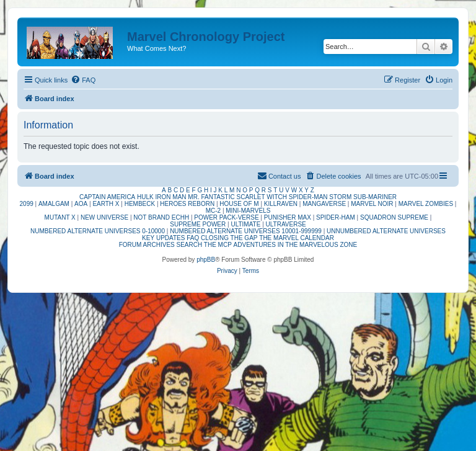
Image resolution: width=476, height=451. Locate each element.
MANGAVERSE (324, 204)
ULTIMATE (245, 224)
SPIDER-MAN (308, 197)
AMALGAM (54, 204)
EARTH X (106, 204)
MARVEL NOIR (372, 204)
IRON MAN (171, 197)
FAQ (193, 238)
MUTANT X (60, 217)
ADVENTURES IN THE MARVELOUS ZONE (296, 245)
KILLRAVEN (281, 204)
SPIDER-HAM (336, 217)
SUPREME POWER (198, 224)
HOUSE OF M (239, 204)
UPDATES (171, 238)
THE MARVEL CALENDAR (297, 238)
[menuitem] (83, 80)
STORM (340, 197)
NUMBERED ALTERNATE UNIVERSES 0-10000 (98, 231)
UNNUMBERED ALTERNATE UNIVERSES (386, 231)
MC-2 (213, 211)
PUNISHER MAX (288, 217)
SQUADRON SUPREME (394, 217)
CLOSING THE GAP (229, 238)
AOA (81, 204)
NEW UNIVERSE (104, 217)
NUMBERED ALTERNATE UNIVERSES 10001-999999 (246, 231)
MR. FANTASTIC (211, 197)
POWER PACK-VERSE (226, 217)
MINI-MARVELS (248, 211)
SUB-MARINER (375, 197)
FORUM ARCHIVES (147, 245)
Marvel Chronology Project (206, 37)
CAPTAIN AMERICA (107, 197)
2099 (27, 204)
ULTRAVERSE (286, 224)
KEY (148, 238)
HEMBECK (140, 204)
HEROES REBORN (187, 204)
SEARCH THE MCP (204, 245)
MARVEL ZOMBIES (426, 204)
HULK (145, 197)
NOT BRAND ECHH (161, 217)
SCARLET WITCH (262, 197)
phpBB (206, 260)
